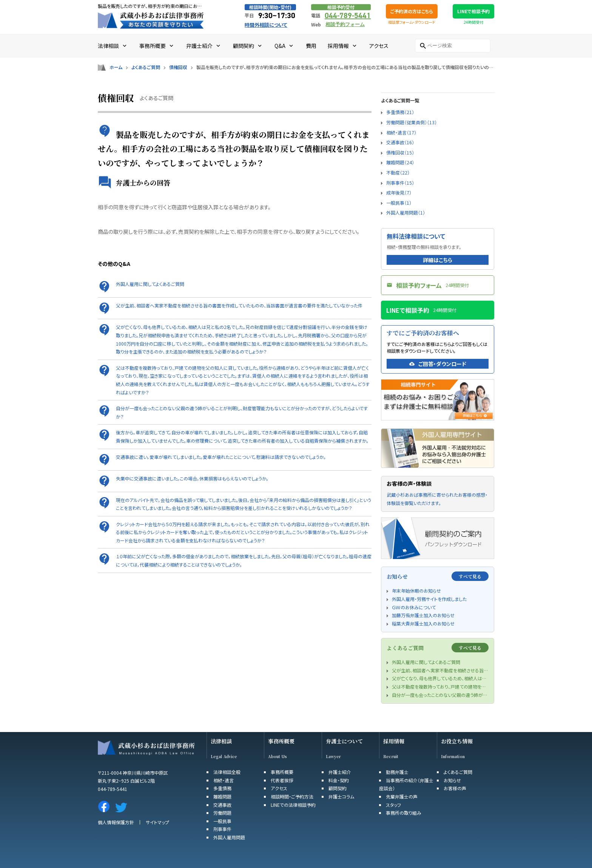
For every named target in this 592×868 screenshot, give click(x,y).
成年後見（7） (399, 192)
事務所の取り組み (404, 813)
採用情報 (394, 741)
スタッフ (393, 805)
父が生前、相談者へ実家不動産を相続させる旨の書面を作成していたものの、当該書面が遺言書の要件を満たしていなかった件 (239, 305)
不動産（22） (398, 172)
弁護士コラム (341, 796)
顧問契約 (338, 788)
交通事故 (222, 805)
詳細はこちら (438, 260)
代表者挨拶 (282, 780)
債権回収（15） (400, 152)
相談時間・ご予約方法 (292, 796)
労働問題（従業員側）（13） (412, 122)
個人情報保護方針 (116, 822)
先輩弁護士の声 (402, 796)
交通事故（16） (400, 142)
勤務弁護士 (397, 772)
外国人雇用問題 (229, 837)
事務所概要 (281, 741)
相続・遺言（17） (401, 132)
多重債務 (222, 788)
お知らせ (452, 780)
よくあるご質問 (146, 67)
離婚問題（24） (400, 162)
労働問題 (222, 813)
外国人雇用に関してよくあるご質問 (150, 284)
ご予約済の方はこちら (412, 11)
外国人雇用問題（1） (406, 212)
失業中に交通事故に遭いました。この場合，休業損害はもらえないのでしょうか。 (192, 478)
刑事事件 (222, 829)
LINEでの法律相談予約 (293, 805)
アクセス (279, 788)
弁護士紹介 (340, 772)
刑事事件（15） (400, 183)
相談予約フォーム (345, 24)
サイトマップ (157, 822)
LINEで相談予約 (473, 11)
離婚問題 (222, 796)
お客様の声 (455, 788)
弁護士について (344, 741)
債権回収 (178, 67)
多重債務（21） (400, 112)
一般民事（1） (399, 203)
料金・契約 (339, 780)
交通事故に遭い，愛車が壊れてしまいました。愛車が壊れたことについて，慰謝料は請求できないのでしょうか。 (221, 457)
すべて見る (470, 576)
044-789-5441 (348, 15)
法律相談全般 (227, 772)
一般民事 (222, 821)
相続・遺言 (224, 780)
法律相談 (221, 741)
